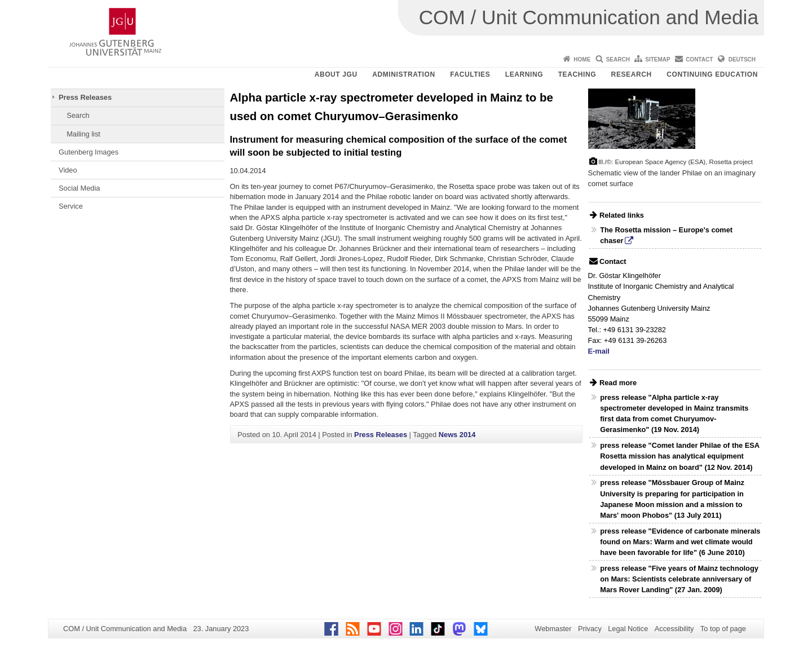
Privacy (590, 629)
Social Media (79, 188)
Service (71, 206)
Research (632, 74)
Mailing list (83, 134)
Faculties (470, 74)
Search (618, 60)
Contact (699, 60)
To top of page (723, 629)
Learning (524, 74)
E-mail (599, 351)
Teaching (577, 74)
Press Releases (85, 97)
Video (68, 170)
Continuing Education (712, 74)
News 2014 (457, 435)
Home (582, 60)
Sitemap (657, 60)
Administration (404, 74)
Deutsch (742, 60)
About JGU (336, 74)
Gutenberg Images (89, 152)
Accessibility (674, 629)
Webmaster (553, 629)
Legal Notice (628, 629)
